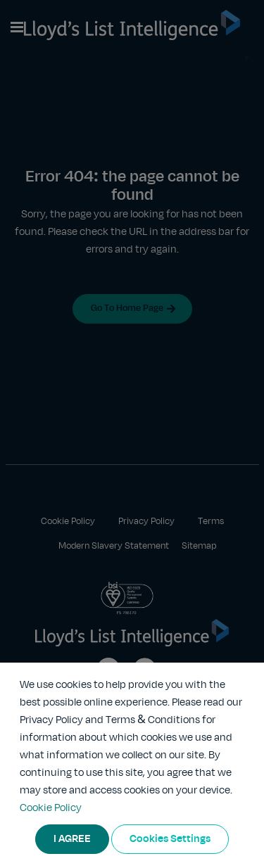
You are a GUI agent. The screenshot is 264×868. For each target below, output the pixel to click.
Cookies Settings (170, 839)
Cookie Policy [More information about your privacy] (51, 808)
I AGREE (72, 839)
